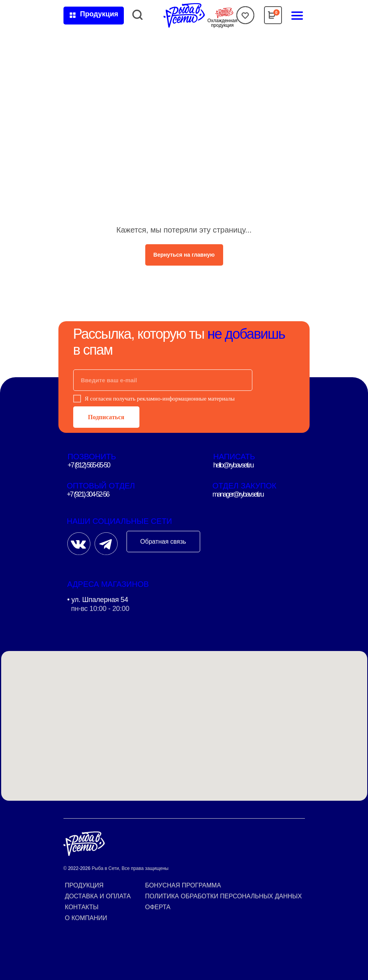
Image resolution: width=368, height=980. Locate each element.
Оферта (158, 907)
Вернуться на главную (184, 255)
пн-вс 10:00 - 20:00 (100, 609)
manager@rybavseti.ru (238, 494)
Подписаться (106, 417)
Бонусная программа (183, 885)
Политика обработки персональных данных (224, 896)
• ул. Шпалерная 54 (98, 600)
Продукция (84, 885)
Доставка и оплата (98, 896)
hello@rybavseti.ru (233, 465)
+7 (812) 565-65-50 (89, 465)
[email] (163, 380)
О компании (86, 918)
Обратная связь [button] (163, 542)
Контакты (82, 907)
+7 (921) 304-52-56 (88, 494)
